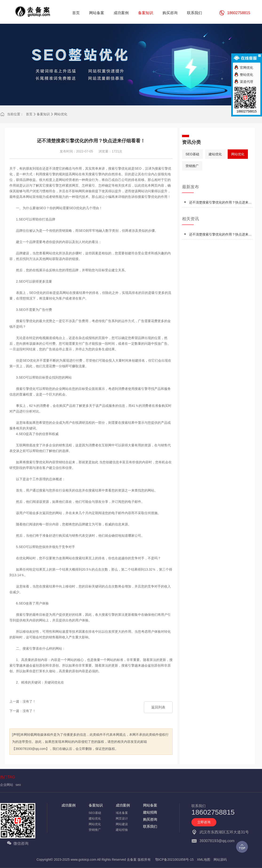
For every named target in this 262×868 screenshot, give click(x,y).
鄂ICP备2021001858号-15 (174, 860)
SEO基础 (192, 154)
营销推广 (192, 166)
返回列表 (158, 707)
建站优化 (215, 154)
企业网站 (7, 785)
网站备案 (150, 805)
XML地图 (204, 860)
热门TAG (8, 777)
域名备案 (122, 813)
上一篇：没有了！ (23, 701)
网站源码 (220, 860)
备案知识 (43, 114)
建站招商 (150, 812)
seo (18, 785)
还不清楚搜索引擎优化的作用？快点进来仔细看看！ (220, 203)
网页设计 (122, 818)
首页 (29, 114)
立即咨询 (204, 822)
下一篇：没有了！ (23, 711)
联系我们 (150, 826)
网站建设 (122, 824)
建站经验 (122, 830)
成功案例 (68, 805)
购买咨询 (150, 819)
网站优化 (61, 114)
